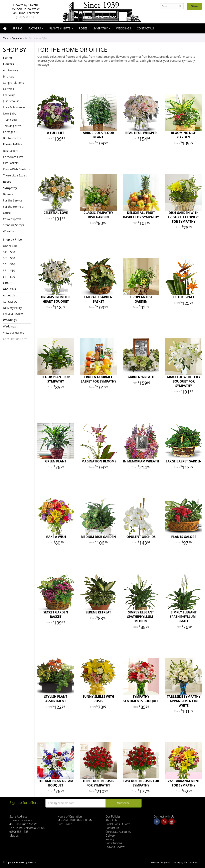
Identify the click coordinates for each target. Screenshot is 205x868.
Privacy (110, 839)
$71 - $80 (9, 270)
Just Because (11, 101)
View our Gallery (14, 333)
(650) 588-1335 (26, 17)
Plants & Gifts (60, 28)
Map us (14, 835)
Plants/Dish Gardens (16, 169)
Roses (83, 28)
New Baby (10, 113)
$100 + (7, 283)
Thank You (10, 120)
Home (6, 38)
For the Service (13, 200)
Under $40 (10, 246)
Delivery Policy (12, 308)
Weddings (123, 28)
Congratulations (13, 83)
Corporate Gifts (13, 157)
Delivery (111, 835)
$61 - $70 (9, 264)
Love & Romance (14, 107)
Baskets (8, 194)
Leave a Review (13, 314)
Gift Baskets (11, 163)
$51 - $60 (9, 258)
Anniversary (11, 70)
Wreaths (9, 231)
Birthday (9, 76)
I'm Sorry (9, 95)
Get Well (9, 89)
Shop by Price (12, 239)
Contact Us (145, 28)
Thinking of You (13, 126)
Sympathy (100, 28)
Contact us (112, 828)
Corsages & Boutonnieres (12, 135)
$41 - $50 (9, 252)
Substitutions (114, 843)
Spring (17, 28)
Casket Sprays (12, 219)
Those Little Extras (15, 175)
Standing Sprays (13, 225)
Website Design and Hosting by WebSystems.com (176, 862)
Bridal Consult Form (118, 824)
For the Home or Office (14, 210)
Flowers (34, 28)
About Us (9, 289)
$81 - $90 (9, 277)
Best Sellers (11, 151)
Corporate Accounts (118, 832)
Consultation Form (15, 339)
